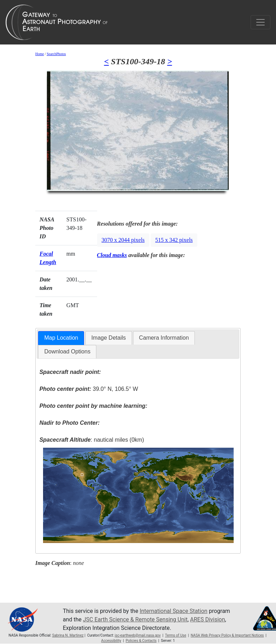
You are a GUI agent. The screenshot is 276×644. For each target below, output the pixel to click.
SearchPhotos (56, 54)
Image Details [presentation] (109, 338)
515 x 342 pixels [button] (174, 240)
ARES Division (208, 619)
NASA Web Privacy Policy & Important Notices (227, 635)
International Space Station (174, 611)
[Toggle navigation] (260, 22)
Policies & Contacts (141, 641)
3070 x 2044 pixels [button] (123, 240)
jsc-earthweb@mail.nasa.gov (138, 635)
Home (40, 54)
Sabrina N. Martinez (68, 635)
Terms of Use (175, 635)
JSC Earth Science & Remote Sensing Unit (135, 619)
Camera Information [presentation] (164, 338)
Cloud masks (112, 255)
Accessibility (111, 641)
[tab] (61, 338)
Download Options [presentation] (67, 351)
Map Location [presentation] (61, 338)
